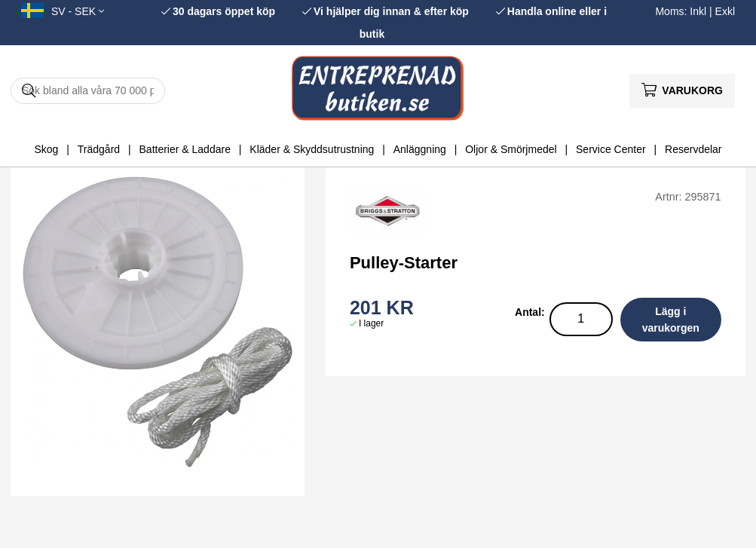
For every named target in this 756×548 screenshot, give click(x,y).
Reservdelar (693, 149)
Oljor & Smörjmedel (511, 149)
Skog (46, 149)
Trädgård (99, 149)
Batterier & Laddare (185, 149)
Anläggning (420, 149)
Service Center (611, 149)
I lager (371, 323)
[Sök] (88, 91)
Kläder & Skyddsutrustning (312, 149)
